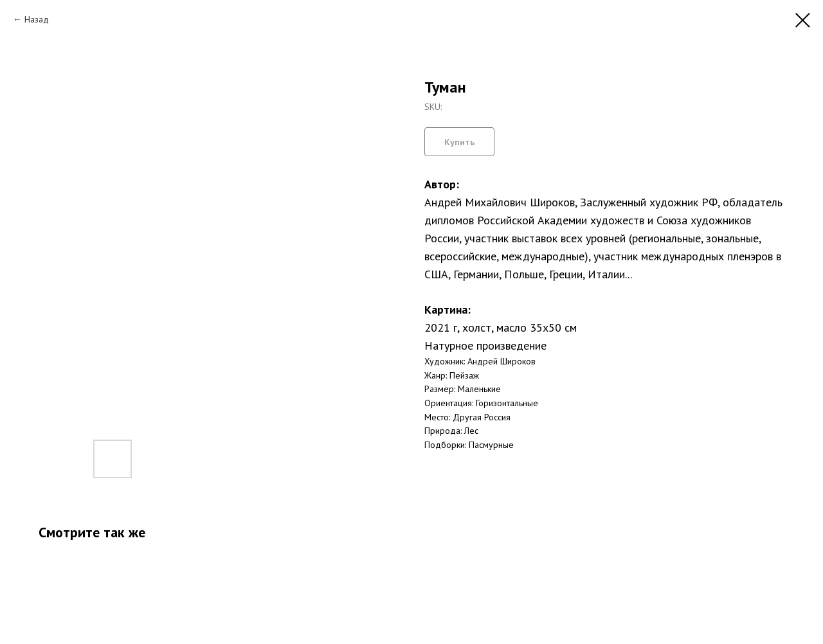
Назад (37, 19)
